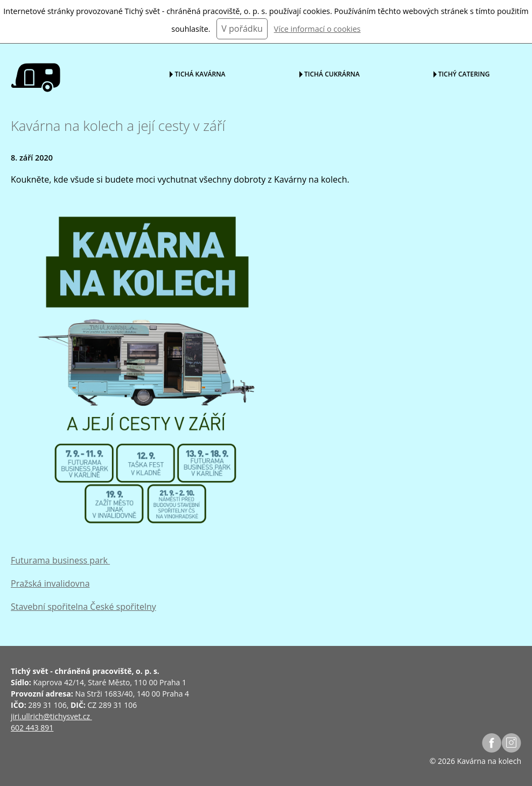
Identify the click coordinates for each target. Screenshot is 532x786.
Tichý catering (464, 74)
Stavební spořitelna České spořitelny (83, 607)
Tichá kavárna (200, 74)
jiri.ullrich (27, 716)
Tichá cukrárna (332, 74)
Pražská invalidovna (50, 583)
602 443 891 (32, 728)
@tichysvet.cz (66, 716)
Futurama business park (60, 560)
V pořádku (242, 29)
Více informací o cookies (317, 29)
